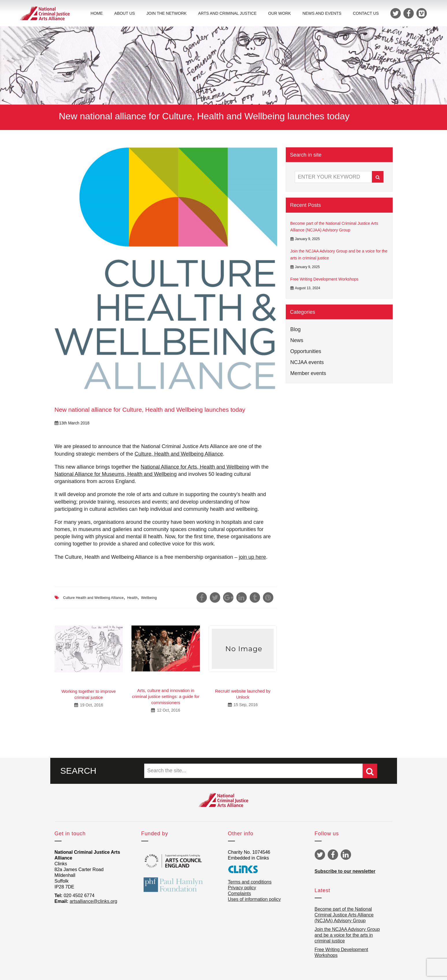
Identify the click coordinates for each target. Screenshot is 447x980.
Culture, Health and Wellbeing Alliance (179, 454)
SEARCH (78, 771)
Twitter (320, 855)
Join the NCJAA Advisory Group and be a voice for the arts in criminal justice (339, 255)
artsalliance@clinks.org (93, 901)
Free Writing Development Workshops (324, 279)
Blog (296, 329)
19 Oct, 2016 (91, 705)
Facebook (333, 855)
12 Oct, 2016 (168, 710)
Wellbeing (149, 598)
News (297, 340)
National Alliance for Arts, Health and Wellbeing (195, 467)
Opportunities (306, 351)
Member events (308, 373)
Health (132, 598)
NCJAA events (307, 362)
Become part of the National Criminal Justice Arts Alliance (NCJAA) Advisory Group (334, 227)
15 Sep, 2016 (245, 705)
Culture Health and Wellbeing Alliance (93, 598)
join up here (253, 557)
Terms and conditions (250, 882)
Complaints (240, 893)
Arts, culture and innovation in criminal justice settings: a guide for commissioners (166, 696)
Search (378, 177)
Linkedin (346, 855)
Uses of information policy (254, 899)
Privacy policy (242, 888)
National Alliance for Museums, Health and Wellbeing (116, 474)
